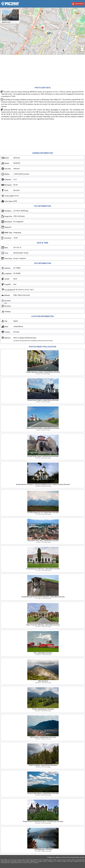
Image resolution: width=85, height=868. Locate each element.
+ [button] (82, 47)
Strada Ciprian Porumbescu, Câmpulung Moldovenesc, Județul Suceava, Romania (43, 484)
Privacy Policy (75, 857)
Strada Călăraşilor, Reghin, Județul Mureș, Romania (43, 372)
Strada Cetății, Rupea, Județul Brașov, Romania (43, 456)
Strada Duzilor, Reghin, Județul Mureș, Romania (43, 400)
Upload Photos (79, 4)
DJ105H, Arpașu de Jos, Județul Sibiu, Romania (43, 513)
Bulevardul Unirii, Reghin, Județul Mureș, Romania (43, 428)
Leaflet (68, 54)
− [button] (82, 50)
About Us (59, 857)
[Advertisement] (42, 70)
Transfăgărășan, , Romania (43, 850)
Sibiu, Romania (43, 681)
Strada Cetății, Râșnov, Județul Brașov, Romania (43, 793)
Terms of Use (66, 857)
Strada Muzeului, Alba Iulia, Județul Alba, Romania (43, 569)
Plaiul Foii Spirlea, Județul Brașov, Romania (43, 765)
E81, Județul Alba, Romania (43, 653)
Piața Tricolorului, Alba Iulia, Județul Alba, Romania (43, 625)
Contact (82, 857)
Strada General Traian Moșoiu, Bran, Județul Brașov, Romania (43, 821)
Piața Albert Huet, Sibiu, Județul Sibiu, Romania (43, 541)
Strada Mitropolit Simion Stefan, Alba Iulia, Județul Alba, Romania (43, 597)
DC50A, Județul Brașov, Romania (43, 709)
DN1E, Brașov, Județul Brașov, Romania (43, 737)
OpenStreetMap (81, 54)
